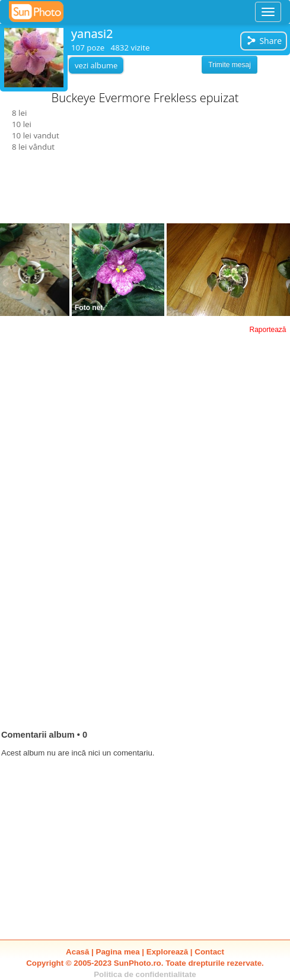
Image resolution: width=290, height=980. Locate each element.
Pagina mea (118, 952)
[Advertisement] (145, 396)
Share (264, 41)
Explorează (167, 952)
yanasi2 (92, 34)
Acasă (77, 952)
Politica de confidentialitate (145, 974)
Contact (209, 952)
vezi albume (96, 65)
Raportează (267, 330)
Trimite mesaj (230, 65)
